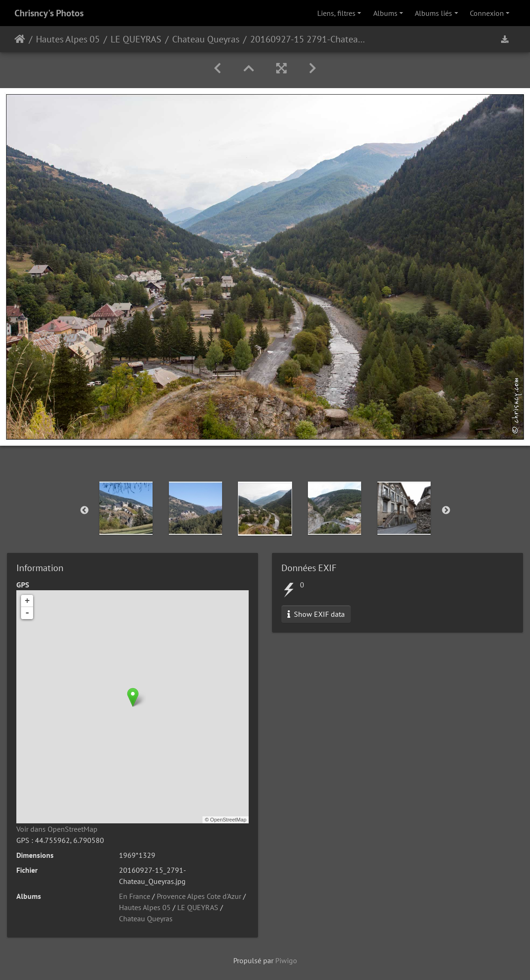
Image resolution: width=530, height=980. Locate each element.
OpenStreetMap (228, 820)
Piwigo (286, 960)
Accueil (20, 39)
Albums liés (433, 13)
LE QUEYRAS (136, 39)
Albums (385, 13)
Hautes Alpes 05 (68, 39)
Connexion (487, 13)
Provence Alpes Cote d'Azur (199, 896)
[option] (126, 508)
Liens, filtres (336, 13)
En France (135, 896)
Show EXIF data (316, 614)
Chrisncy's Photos (49, 13)
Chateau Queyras (206, 39)
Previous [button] (84, 511)
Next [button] (446, 511)
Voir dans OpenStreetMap (57, 829)
